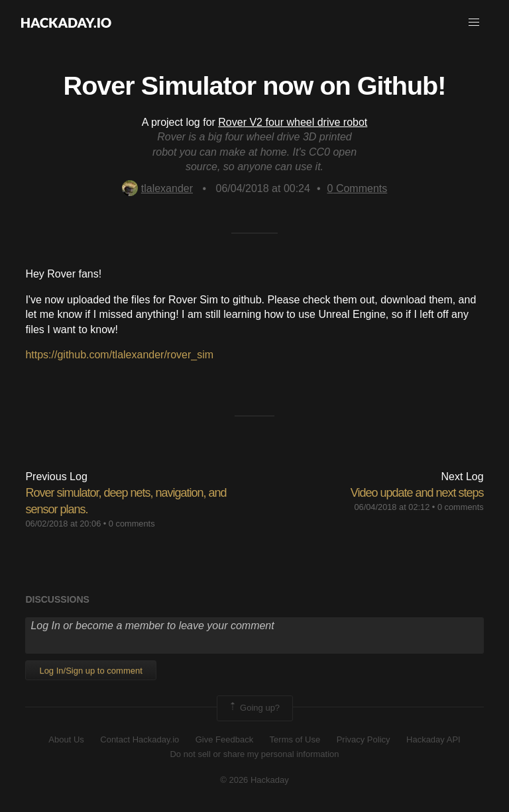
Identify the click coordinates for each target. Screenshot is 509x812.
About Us (66, 739)
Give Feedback (224, 739)
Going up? (254, 708)
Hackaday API (433, 739)
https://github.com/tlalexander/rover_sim (119, 355)
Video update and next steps (417, 493)
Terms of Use (295, 739)
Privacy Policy (364, 739)
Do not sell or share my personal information (254, 754)
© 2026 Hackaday (254, 780)
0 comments (132, 524)
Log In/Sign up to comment (90, 671)
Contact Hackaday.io (140, 739)
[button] (474, 23)
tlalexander (157, 188)
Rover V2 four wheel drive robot (293, 122)
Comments (358, 188)
